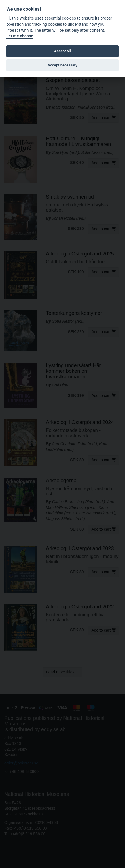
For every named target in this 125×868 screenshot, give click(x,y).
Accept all (62, 51)
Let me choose (20, 36)
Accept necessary (62, 65)
